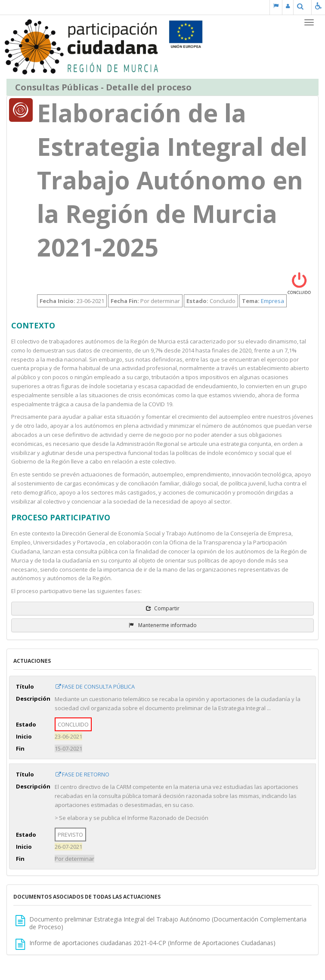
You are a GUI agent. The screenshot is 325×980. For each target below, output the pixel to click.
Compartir (163, 608)
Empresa (272, 301)
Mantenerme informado (163, 625)
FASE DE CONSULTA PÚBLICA (95, 686)
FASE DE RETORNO (82, 774)
